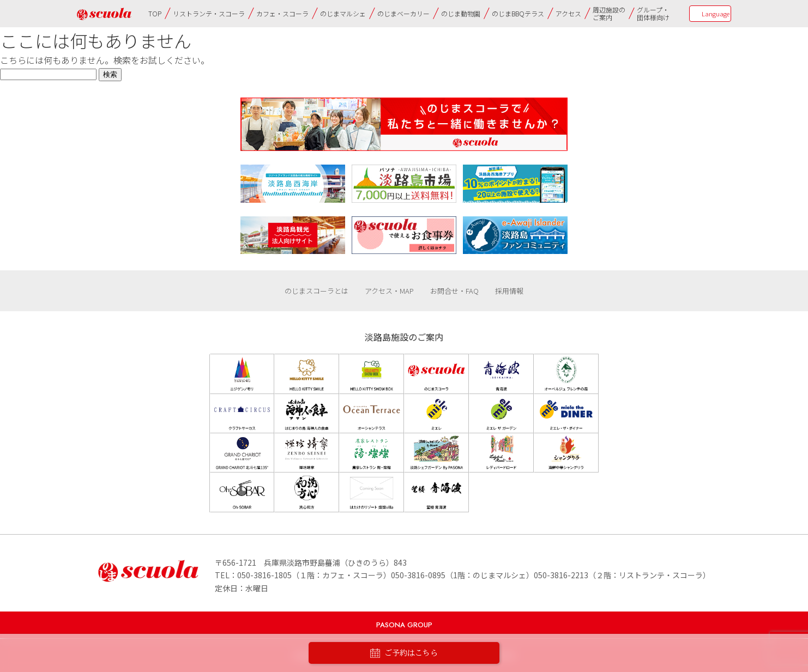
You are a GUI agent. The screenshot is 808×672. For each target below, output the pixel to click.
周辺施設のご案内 (609, 13)
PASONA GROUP (404, 625)
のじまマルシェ (343, 13)
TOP (155, 13)
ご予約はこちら (404, 653)
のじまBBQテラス (518, 13)
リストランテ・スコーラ (209, 13)
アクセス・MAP (389, 291)
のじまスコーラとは (316, 291)
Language (716, 14)
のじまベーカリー (403, 13)
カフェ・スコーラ (282, 13)
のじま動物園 (461, 13)
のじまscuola (104, 14)
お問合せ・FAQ (454, 291)
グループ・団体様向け (653, 13)
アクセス (568, 13)
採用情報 (509, 291)
